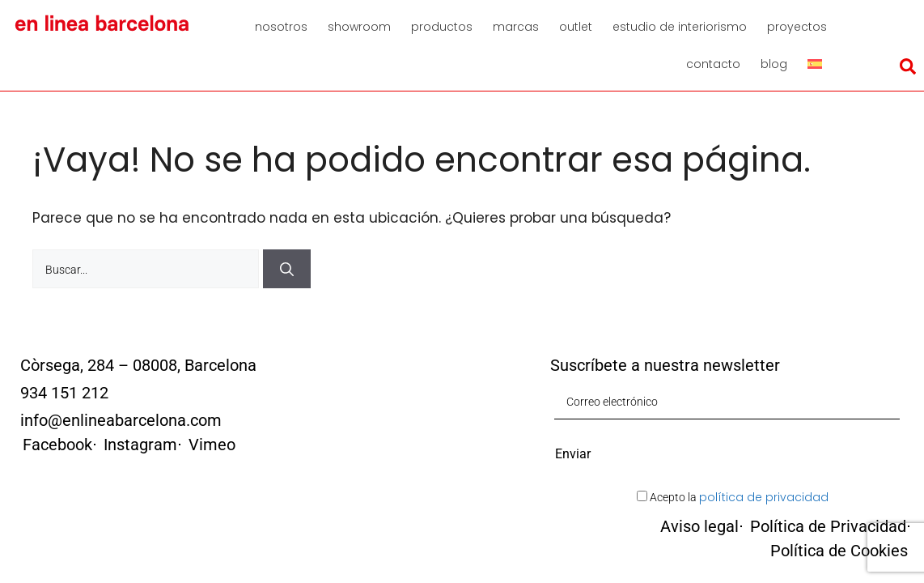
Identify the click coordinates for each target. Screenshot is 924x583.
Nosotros (281, 27)
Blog (774, 64)
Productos (442, 27)
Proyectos (797, 27)
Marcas (516, 27)
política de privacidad (764, 497)
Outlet (576, 27)
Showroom (359, 27)
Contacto (713, 64)
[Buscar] (287, 269)
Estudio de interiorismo (680, 27)
